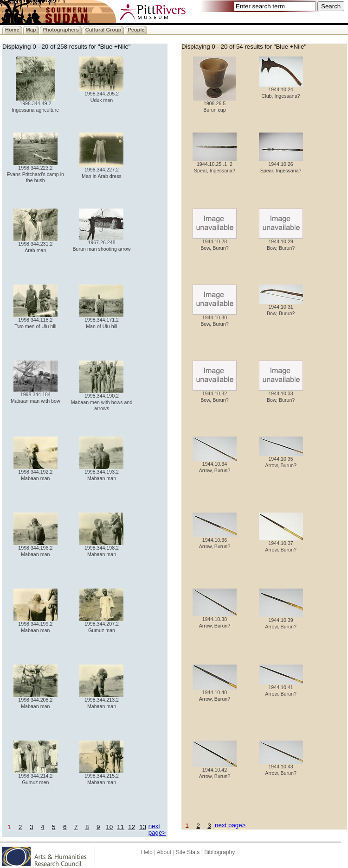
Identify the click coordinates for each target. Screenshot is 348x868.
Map (31, 30)
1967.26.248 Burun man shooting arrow (101, 243)
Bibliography (219, 852)
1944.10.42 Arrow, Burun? (215, 770)
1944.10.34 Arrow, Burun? (215, 465)
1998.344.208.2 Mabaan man (35, 700)
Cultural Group (103, 30)
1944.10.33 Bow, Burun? (281, 394)
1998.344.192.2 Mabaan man (35, 472)
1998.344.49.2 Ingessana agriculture (35, 104)
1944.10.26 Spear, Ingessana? (281, 165)
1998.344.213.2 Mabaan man (101, 700)
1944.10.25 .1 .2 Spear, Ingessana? (215, 165)
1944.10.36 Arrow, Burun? (215, 541)
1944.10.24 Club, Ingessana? (281, 90)
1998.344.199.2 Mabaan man (35, 624)
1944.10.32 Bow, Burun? (215, 394)
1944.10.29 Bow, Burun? (281, 242)
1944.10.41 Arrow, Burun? (281, 688)
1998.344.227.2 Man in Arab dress (101, 170)
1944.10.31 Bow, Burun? (281, 307)
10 (109, 827)
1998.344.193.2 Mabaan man (101, 472)
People (136, 30)
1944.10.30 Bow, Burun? (215, 318)
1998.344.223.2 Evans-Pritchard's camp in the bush (35, 172)
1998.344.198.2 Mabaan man (101, 548)
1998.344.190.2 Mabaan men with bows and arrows (102, 400)
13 (143, 827)
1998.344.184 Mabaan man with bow (35, 395)
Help (147, 852)
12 (132, 827)
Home (12, 30)
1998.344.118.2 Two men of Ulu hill (35, 320)
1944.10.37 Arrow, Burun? (281, 544)
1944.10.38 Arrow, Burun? (215, 620)
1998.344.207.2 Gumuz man (101, 624)
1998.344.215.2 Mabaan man (101, 776)
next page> (157, 829)
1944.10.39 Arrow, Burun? (281, 621)
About (164, 852)
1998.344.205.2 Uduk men (101, 94)
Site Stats (188, 852)
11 (120, 827)
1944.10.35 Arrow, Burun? (281, 459)
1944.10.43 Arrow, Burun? (281, 767)
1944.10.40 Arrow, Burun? (215, 693)
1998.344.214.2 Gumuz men (35, 776)
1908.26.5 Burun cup (214, 104)
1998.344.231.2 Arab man (35, 244)
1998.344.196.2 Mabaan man (35, 548)
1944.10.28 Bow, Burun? (215, 242)
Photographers (61, 30)
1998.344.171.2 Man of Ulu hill (101, 320)
